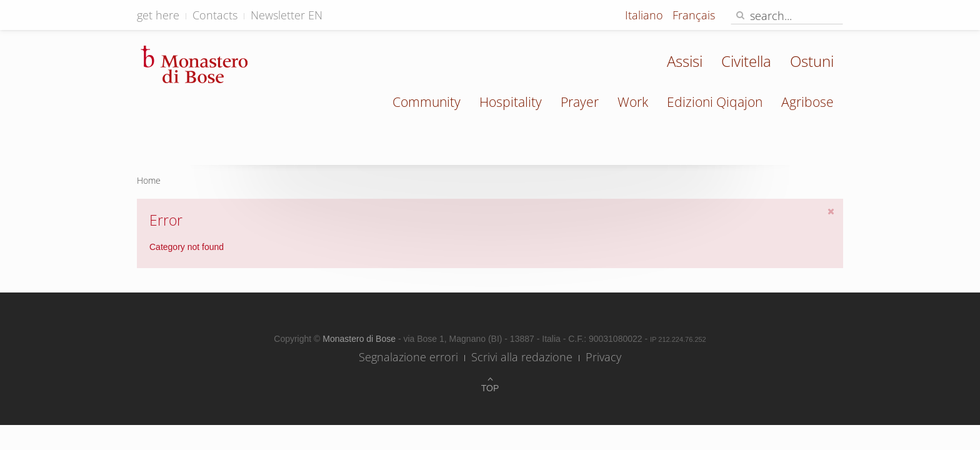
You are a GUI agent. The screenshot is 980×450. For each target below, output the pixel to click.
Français (694, 15)
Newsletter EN (287, 15)
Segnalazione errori (408, 357)
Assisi (685, 61)
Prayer (580, 102)
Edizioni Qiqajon (715, 102)
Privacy (603, 357)
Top (490, 388)
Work (633, 102)
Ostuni (812, 61)
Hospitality (511, 102)
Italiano (646, 15)
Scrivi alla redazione (522, 357)
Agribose (807, 102)
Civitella (746, 61)
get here (158, 15)
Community (427, 102)
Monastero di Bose (360, 339)
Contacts (215, 15)
